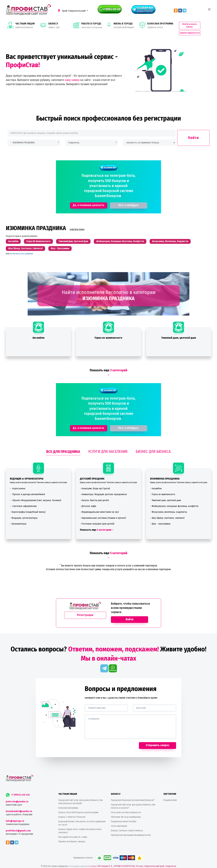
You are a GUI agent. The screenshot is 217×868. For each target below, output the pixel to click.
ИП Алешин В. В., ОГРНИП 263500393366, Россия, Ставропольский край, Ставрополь (137, 860)
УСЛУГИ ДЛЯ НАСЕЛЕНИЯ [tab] (108, 445)
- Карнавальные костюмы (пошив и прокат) (103, 512)
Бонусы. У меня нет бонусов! (72, 811)
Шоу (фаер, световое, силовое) (25, 242)
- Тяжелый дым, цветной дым (165, 494)
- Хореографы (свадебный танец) (28, 506)
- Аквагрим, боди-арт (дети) (95, 482)
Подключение (170, 794)
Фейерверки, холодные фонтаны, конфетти (120, 235)
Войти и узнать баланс (195, 22)
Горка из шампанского (38, 235)
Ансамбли (13, 235)
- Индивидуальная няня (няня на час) (99, 506)
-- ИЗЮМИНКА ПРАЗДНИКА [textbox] (22, 136)
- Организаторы (18, 518)
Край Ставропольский (72, 11)
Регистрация (85, 609)
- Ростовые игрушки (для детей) (97, 518)
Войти (130, 613)
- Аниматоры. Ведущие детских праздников (103, 488)
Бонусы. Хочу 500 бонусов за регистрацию (79, 806)
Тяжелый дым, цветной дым (73, 235)
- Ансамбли (156, 482)
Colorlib (94, 860)
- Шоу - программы (160, 518)
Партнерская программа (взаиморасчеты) (131, 829)
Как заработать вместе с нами (73, 831)
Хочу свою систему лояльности (126, 806)
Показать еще (97, 524)
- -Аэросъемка (18, 482)
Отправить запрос (157, 739)
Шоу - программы (60, 242)
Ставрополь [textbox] (74, 136)
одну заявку (72, 74)
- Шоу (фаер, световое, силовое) (167, 512)
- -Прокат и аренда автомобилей (27, 488)
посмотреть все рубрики (21, 248)
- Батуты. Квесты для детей (94, 494)
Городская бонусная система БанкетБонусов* (133, 794)
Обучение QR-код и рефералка (126, 811)
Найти (193, 132)
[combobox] (34, 137)
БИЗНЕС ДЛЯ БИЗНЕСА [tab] (153, 445)
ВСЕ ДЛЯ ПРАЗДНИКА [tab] (63, 445)
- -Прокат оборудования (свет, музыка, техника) (35, 494)
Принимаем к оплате (108, 852)
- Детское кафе (88, 500)
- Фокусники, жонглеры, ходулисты (168, 506)
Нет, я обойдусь (128, 199)
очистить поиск (77, 223)
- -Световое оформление (23, 500)
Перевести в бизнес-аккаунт (72, 836)
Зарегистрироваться (195, 28)
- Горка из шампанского (163, 488)
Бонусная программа (68, 802)
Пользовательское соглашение (121, 865)
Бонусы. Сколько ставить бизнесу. (127, 825)
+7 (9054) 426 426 (18, 789)
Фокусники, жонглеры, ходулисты (170, 235)
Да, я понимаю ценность (89, 199)
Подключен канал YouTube (124, 815)
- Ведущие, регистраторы (24, 512)
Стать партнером (119, 820)
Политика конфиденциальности (97, 865)
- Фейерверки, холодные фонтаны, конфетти (174, 500)
